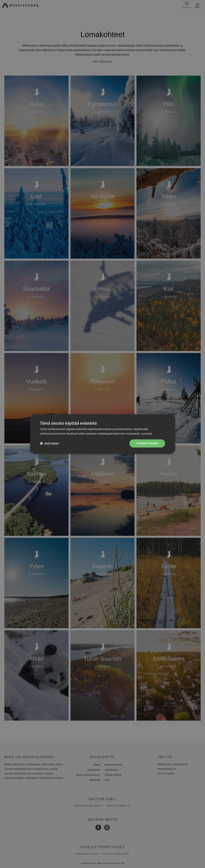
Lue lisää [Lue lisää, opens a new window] (146, 433)
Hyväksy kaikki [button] (147, 443)
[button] (50, 443)
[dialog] (102, 434)
